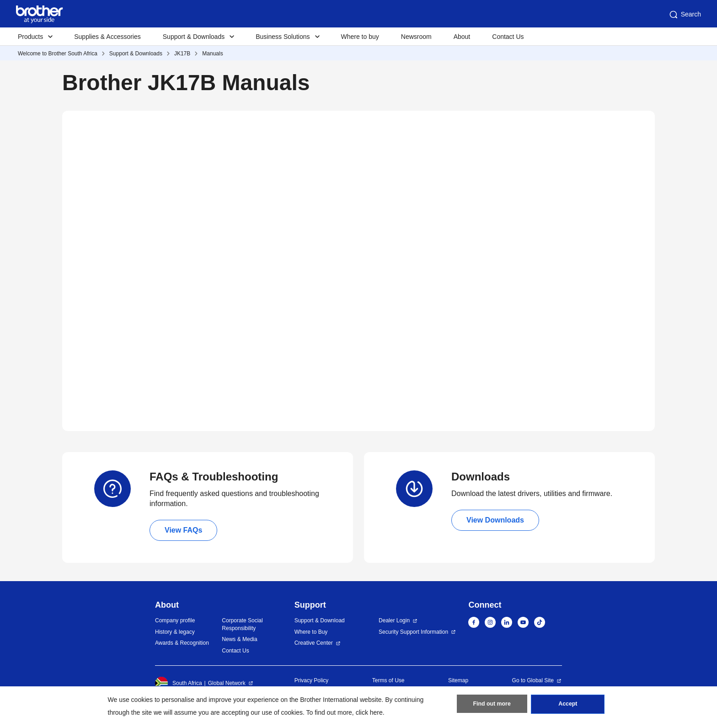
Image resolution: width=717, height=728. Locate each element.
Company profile (175, 620)
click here (369, 712)
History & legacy (175, 632)
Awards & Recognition (182, 643)
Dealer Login (394, 620)
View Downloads (495, 520)
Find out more (492, 706)
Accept (568, 706)
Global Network (227, 683)
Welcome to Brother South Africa (58, 54)
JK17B (182, 54)
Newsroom (416, 37)
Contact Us (508, 37)
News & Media (239, 639)
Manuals (212, 54)
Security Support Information (413, 632)
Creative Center (314, 643)
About (462, 37)
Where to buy (360, 37)
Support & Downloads (136, 54)
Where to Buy (311, 632)
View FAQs (183, 530)
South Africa (179, 683)
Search (685, 15)
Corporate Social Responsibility (242, 624)
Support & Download (320, 620)
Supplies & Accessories (107, 37)
